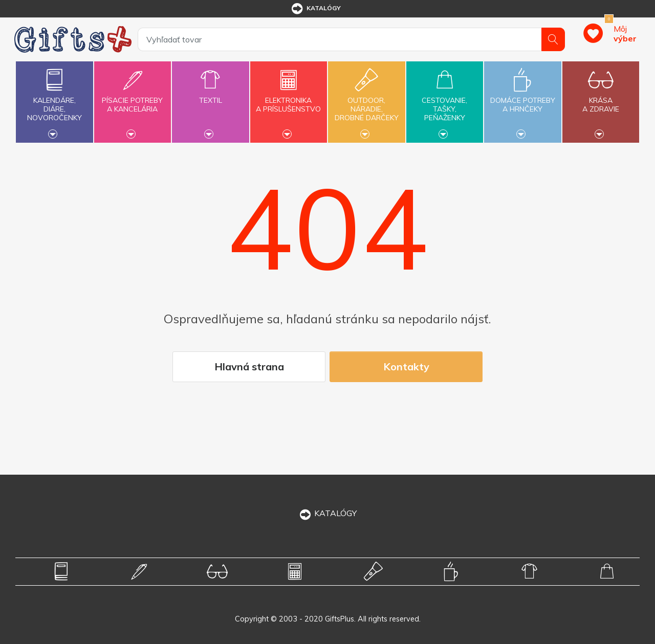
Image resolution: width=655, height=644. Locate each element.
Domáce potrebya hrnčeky (522, 99)
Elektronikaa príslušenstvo (289, 99)
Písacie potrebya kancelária (133, 99)
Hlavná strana (249, 367)
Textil (210, 94)
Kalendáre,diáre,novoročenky (54, 101)
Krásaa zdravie (601, 99)
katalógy (315, 9)
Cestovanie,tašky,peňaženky (445, 101)
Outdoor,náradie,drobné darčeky (366, 101)
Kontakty (406, 367)
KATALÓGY (327, 513)
